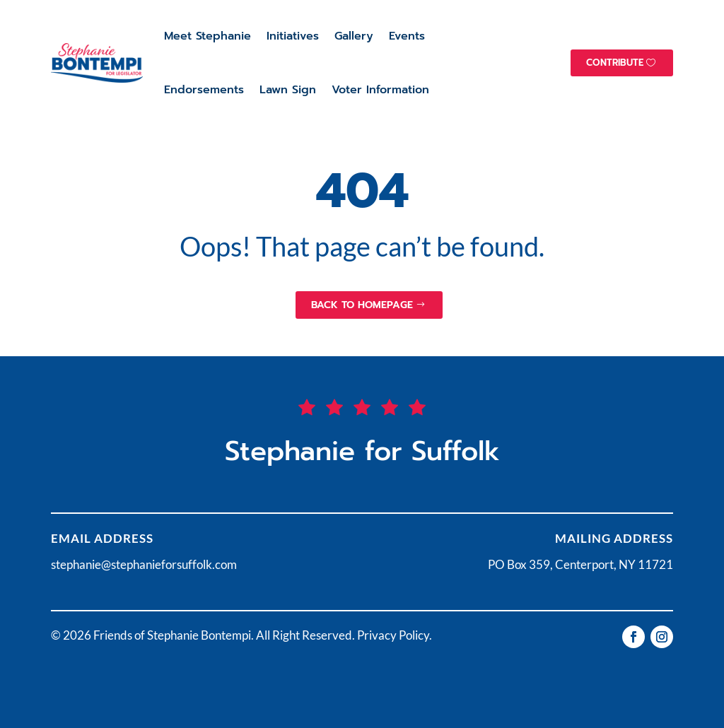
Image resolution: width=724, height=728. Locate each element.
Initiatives (293, 36)
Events (407, 36)
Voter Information (380, 90)
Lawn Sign (288, 90)
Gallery (354, 36)
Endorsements (204, 90)
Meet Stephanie (208, 36)
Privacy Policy (393, 635)
